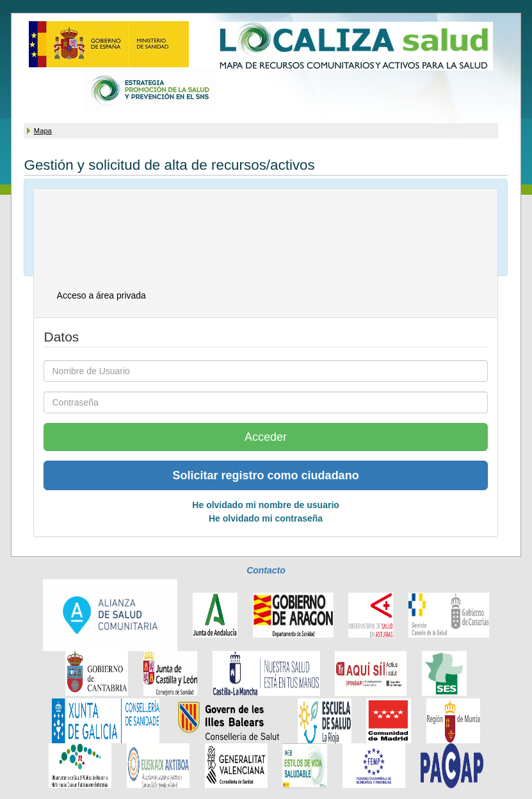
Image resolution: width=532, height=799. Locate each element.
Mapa (43, 131)
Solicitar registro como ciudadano (266, 475)
